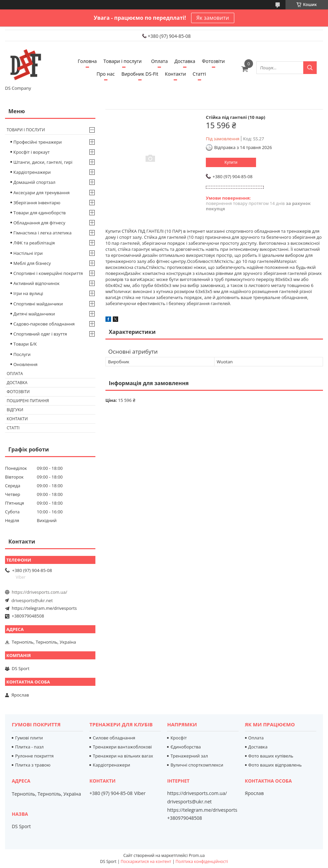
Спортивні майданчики (38, 304)
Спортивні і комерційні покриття (48, 273)
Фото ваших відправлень (275, 765)
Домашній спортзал (34, 182)
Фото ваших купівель (271, 756)
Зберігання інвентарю (37, 203)
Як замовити (213, 18)
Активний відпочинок (36, 283)
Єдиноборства (186, 747)
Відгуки (15, 410)
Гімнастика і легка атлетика (43, 233)
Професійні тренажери (37, 142)
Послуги (22, 354)
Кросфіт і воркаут (31, 152)
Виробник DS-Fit (140, 74)
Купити (231, 162)
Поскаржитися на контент (146, 861)
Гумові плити (29, 738)
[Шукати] (310, 68)
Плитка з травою (33, 765)
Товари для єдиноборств (39, 213)
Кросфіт (179, 738)
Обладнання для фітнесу (39, 223)
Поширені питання (28, 401)
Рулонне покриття (34, 756)
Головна (87, 61)
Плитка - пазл (29, 747)
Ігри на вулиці (28, 293)
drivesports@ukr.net (32, 600)
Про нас (106, 74)
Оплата (159, 61)
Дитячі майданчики (34, 314)
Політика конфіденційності (202, 861)
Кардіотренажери (32, 172)
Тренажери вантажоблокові (122, 747)
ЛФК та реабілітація (34, 243)
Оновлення (25, 364)
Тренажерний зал (189, 756)
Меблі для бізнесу (32, 263)
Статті (199, 74)
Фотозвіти (213, 61)
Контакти (176, 74)
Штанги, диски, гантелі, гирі (43, 162)
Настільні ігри (28, 253)
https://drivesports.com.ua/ (39, 592)
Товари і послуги (122, 61)
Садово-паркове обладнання (44, 324)
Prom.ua (197, 855)
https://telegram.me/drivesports (44, 608)
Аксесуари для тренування (42, 193)
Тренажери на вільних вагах (123, 756)
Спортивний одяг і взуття (40, 334)
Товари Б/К (25, 344)
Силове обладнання (114, 738)
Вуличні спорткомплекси (197, 765)
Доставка (185, 61)
